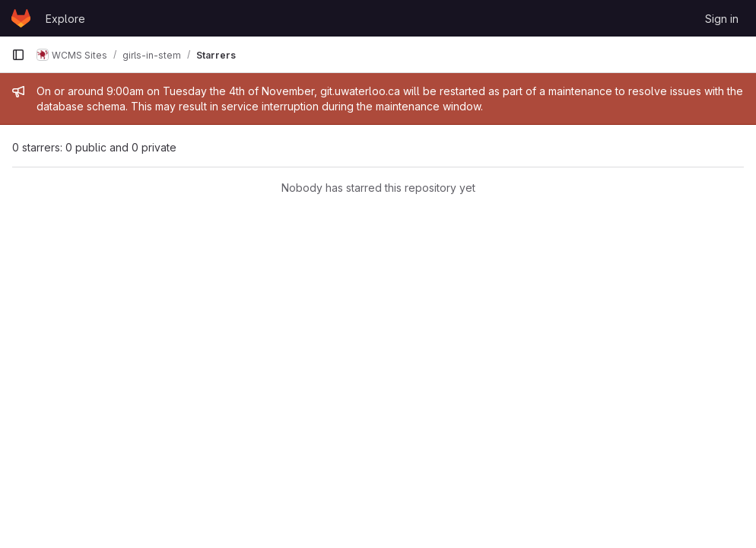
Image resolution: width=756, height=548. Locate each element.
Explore (65, 19)
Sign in (722, 19)
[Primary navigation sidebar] (18, 55)
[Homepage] (21, 18)
